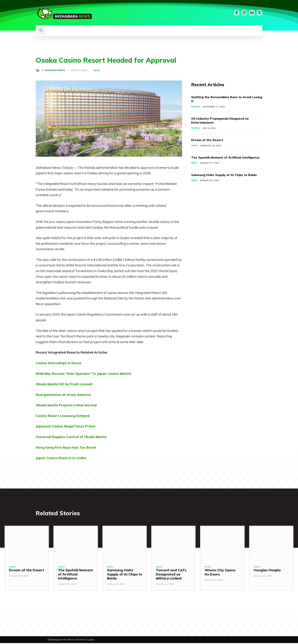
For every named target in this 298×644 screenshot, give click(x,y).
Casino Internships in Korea (58, 363)
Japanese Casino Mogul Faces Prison (66, 426)
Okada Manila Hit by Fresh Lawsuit (64, 384)
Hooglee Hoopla (267, 571)
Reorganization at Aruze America (63, 395)
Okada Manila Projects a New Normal (66, 405)
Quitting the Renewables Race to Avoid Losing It (224, 99)
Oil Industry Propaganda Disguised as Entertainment (224, 121)
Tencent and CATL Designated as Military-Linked (171, 575)
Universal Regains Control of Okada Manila (71, 437)
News (97, 71)
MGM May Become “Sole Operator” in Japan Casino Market (84, 374)
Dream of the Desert (209, 141)
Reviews (196, 107)
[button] (41, 31)
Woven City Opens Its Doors (220, 573)
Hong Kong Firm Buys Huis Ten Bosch (66, 447)
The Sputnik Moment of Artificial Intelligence (219, 160)
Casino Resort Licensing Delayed (63, 416)
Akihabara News (55, 70)
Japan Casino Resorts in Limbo (61, 458)
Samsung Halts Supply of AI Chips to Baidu (222, 182)
